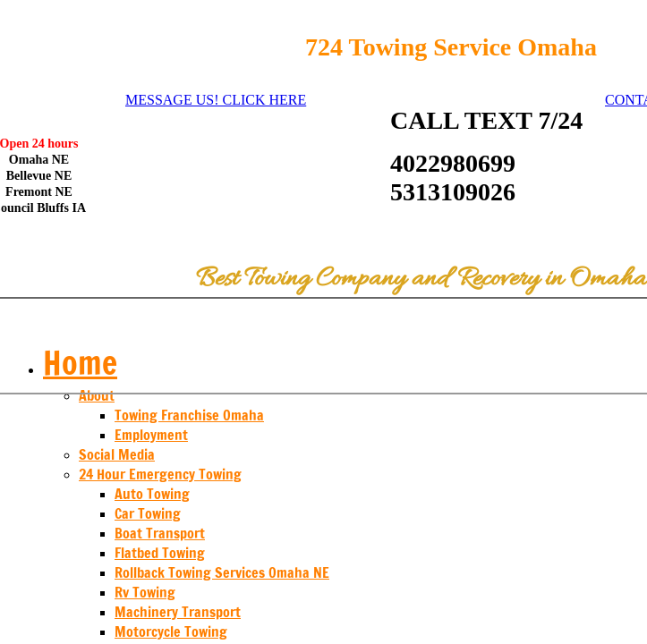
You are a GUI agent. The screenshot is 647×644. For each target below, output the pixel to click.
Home (80, 363)
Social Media (117, 454)
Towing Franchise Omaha (189, 415)
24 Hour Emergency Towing (160, 474)
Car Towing (148, 513)
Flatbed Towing (160, 553)
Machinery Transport (178, 612)
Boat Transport (160, 533)
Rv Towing (145, 592)
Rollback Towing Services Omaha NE (222, 572)
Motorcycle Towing (171, 631)
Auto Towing (152, 494)
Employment (151, 435)
